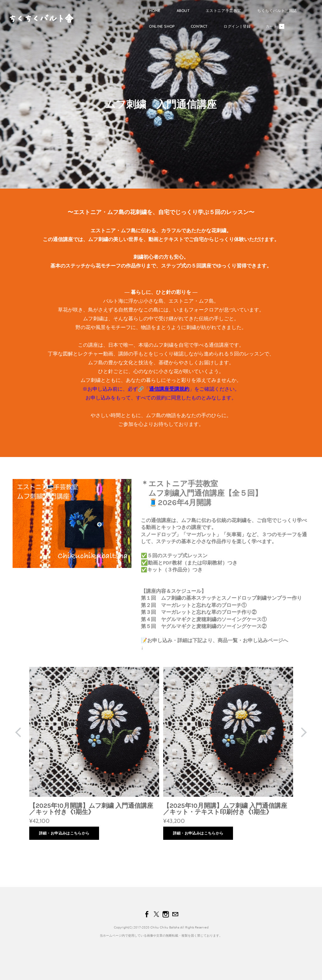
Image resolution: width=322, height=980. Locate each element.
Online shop (158, 29)
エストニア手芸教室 (219, 14)
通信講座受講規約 (169, 389)
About (179, 14)
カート (271, 30)
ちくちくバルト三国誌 (273, 14)
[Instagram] (166, 914)
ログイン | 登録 (233, 29)
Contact (195, 29)
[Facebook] (147, 914)
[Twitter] (156, 914)
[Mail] (175, 914)
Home (151, 14)
